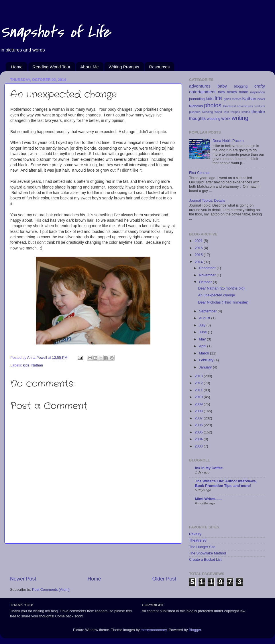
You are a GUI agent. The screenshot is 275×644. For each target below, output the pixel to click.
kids (26, 365)
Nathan (37, 365)
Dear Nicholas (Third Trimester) (223, 302)
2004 (199, 439)
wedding (214, 119)
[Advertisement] (93, 559)
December (208, 268)
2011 (199, 390)
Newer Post (23, 579)
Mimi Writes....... (209, 499)
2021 (199, 241)
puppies (195, 112)
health (232, 92)
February (207, 360)
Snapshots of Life (55, 32)
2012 (199, 383)
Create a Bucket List (205, 560)
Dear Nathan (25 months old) (221, 288)
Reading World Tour (52, 67)
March (205, 353)
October (206, 282)
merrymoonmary (154, 630)
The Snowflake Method (208, 553)
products (259, 106)
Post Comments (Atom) (51, 590)
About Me (89, 67)
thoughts (197, 118)
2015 (199, 255)
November (208, 275)
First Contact (199, 173)
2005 (199, 432)
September (208, 311)
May (203, 339)
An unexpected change (216, 295)
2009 (199, 404)
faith (221, 92)
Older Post (164, 579)
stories (246, 112)
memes (237, 99)
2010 (199, 397)
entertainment (202, 92)
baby (222, 86)
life (218, 98)
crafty (260, 86)
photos (213, 105)
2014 (199, 262)
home (243, 92)
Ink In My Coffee (209, 468)
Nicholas (196, 106)
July (203, 325)
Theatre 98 (198, 540)
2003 (199, 446)
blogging (241, 86)
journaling (197, 99)
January (206, 367)
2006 (199, 425)
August (205, 318)
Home (17, 67)
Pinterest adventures (238, 106)
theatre (258, 111)
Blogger (195, 630)
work (226, 118)
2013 (199, 376)
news (261, 99)
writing (240, 118)
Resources (159, 67)
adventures (200, 86)
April (203, 346)
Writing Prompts (124, 67)
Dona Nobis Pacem (228, 141)
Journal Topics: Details (207, 201)
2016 (199, 248)
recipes (235, 112)
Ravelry (195, 534)
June (204, 332)
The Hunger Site (202, 547)
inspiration (258, 92)
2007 (199, 418)
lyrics (227, 99)
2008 (199, 411)
